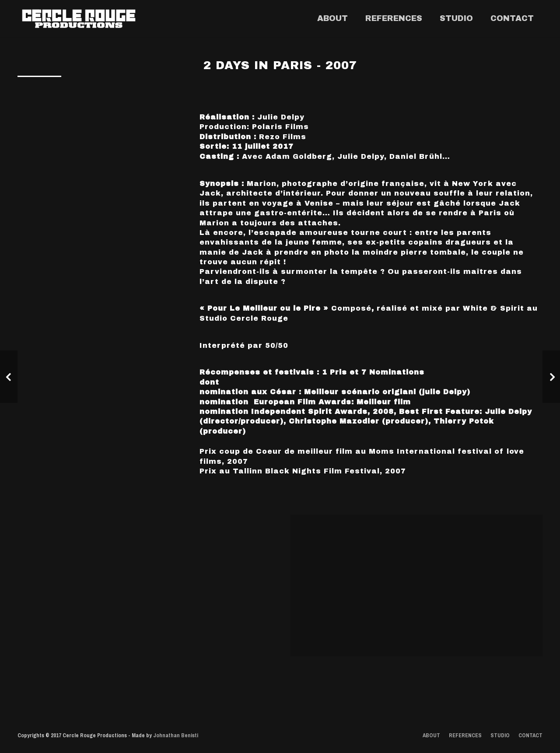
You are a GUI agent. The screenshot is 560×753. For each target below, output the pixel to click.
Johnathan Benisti (176, 735)
